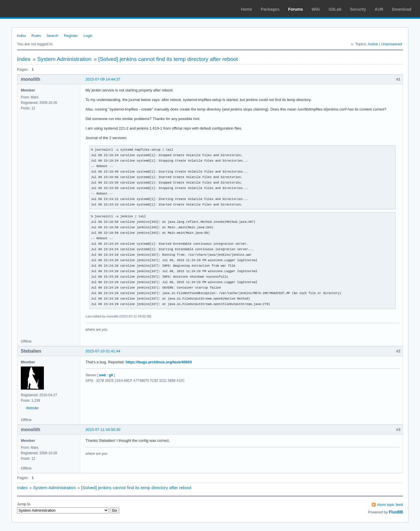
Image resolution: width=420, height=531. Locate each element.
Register (71, 36)
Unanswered (392, 44)
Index (21, 36)
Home (247, 9)
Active (373, 44)
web (102, 375)
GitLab (335, 9)
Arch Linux (32, 9)
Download (402, 9)
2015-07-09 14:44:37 (103, 79)
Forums (295, 9)
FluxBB (396, 512)
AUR (379, 9)
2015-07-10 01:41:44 (103, 351)
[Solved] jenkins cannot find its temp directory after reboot (168, 59)
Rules (36, 36)
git (111, 375)
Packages (270, 9)
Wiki (316, 9)
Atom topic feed (390, 505)
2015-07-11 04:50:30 (103, 430)
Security (358, 9)
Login (88, 36)
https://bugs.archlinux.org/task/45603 (159, 362)
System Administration (64, 59)
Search (52, 36)
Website (32, 408)
